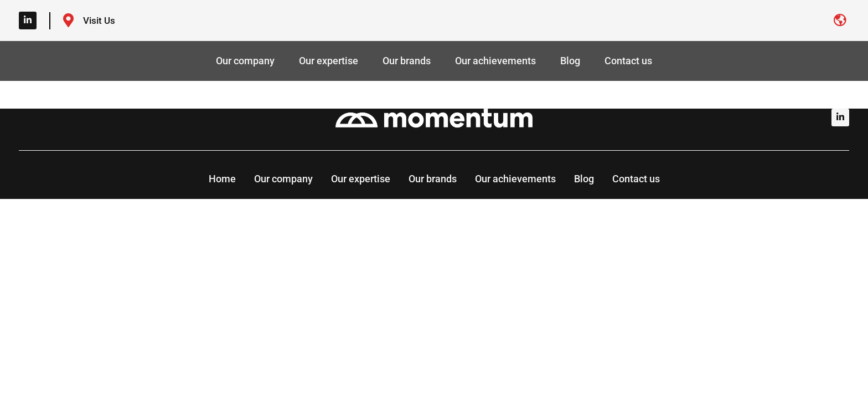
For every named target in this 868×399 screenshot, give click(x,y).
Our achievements (495, 61)
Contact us (628, 61)
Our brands (407, 61)
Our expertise (329, 61)
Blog (570, 61)
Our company (245, 61)
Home (222, 179)
